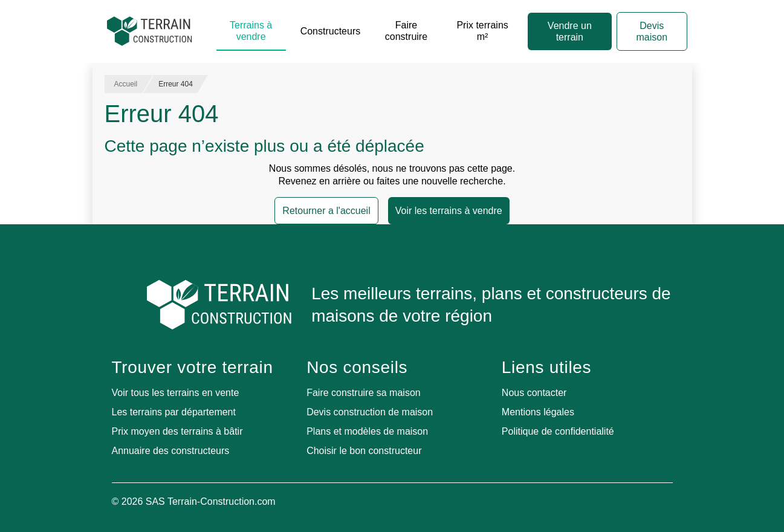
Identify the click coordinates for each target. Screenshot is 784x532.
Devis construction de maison (370, 412)
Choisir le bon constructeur (364, 451)
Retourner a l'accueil (326, 211)
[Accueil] (150, 31)
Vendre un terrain (570, 31)
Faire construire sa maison (364, 393)
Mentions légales (538, 412)
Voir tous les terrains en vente (176, 393)
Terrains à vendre (251, 31)
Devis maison (652, 31)
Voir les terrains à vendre (449, 211)
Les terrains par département (174, 412)
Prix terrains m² (482, 31)
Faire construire (406, 31)
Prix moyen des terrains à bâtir (177, 431)
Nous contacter (534, 393)
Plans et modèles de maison (367, 431)
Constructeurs (331, 31)
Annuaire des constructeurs (171, 451)
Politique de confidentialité (558, 431)
